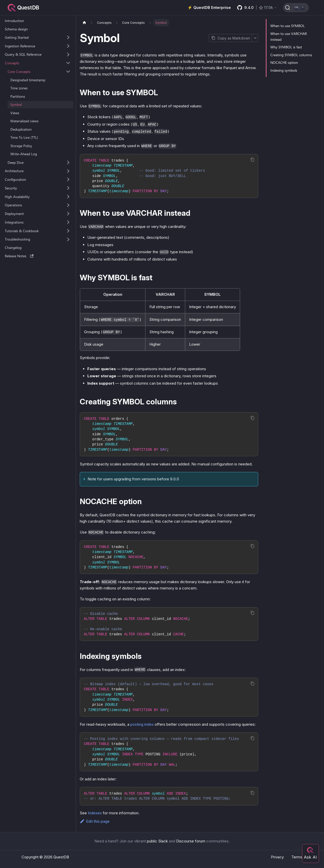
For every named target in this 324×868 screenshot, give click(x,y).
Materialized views (24, 121)
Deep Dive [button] (16, 162)
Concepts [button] (12, 63)
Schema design (16, 29)
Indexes (95, 813)
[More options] (255, 38)
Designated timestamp (28, 80)
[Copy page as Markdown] (230, 38)
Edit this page (95, 821)
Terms (297, 857)
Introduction (14, 21)
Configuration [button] (15, 179)
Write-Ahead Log (24, 154)
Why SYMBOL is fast (286, 47)
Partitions (18, 96)
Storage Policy (21, 146)
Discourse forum (191, 841)
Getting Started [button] (17, 37)
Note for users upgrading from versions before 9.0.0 (133, 479)
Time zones (19, 88)
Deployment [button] (14, 214)
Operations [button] (13, 205)
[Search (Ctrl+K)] (296, 8)
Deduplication (21, 129)
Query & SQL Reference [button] (23, 54)
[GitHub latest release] (257, 8)
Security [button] (11, 188)
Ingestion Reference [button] (20, 46)
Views (15, 113)
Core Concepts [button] (19, 72)
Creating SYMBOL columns (291, 55)
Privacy (277, 857)
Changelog (13, 248)
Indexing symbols (284, 70)
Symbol (16, 104)
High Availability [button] (17, 197)
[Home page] (84, 23)
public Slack (157, 841)
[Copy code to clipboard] (252, 160)
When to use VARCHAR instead (289, 36)
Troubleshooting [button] (17, 239)
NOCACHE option (284, 62)
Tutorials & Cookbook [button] (22, 231)
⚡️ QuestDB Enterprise (209, 7)
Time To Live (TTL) (24, 137)
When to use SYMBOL (288, 26)
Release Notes (19, 256)
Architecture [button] (14, 171)
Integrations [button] (14, 222)
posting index (142, 724)
